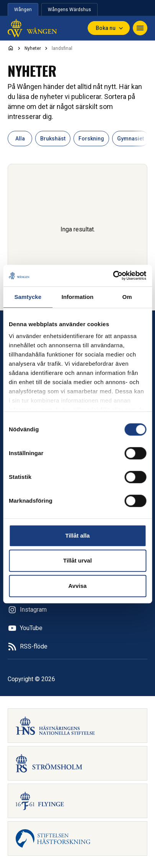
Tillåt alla (78, 535)
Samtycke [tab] (28, 297)
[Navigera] (140, 28)
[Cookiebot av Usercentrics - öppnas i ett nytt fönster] (113, 276)
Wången (23, 10)
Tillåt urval (77, 560)
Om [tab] (127, 297)
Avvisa (78, 586)
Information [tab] (78, 297)
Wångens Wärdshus (69, 10)
